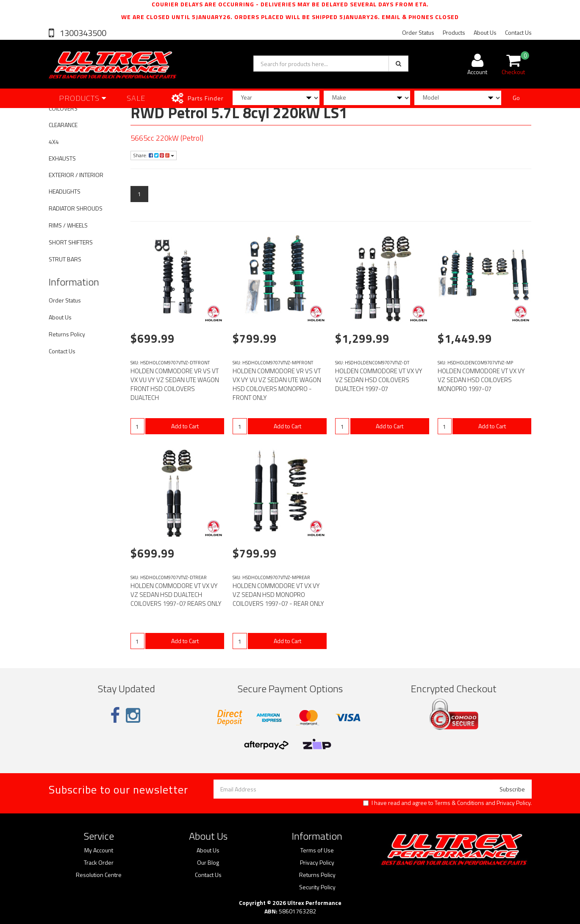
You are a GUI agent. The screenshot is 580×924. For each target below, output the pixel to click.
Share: (154, 155)
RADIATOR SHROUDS (76, 208)
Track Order (99, 863)
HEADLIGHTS (65, 191)
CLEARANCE (63, 125)
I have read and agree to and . (447, 803)
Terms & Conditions (459, 803)
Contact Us (518, 32)
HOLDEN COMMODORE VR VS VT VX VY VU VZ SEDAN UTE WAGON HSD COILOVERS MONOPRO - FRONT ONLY (277, 384)
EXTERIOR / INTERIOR (76, 175)
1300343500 (82, 33)
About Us (485, 32)
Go (516, 98)
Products (454, 32)
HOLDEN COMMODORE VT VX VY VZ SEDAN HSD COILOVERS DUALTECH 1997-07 (379, 380)
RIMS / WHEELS (68, 225)
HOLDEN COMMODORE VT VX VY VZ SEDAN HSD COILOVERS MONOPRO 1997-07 (481, 380)
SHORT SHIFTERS (71, 242)
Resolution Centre (99, 875)
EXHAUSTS (62, 158)
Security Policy (317, 887)
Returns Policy (67, 334)
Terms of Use (317, 850)
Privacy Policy (513, 803)
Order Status (418, 32)
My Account (99, 850)
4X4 (54, 142)
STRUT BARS (65, 259)
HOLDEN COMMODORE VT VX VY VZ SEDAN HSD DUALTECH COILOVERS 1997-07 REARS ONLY (176, 595)
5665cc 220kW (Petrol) (167, 138)
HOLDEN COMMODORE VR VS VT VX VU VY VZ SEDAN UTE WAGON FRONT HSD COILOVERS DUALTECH (175, 384)
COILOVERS (63, 108)
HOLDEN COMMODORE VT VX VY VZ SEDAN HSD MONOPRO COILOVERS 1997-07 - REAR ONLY (278, 595)
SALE (136, 98)
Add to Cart (185, 426)
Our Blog (208, 863)
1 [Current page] (139, 194)
